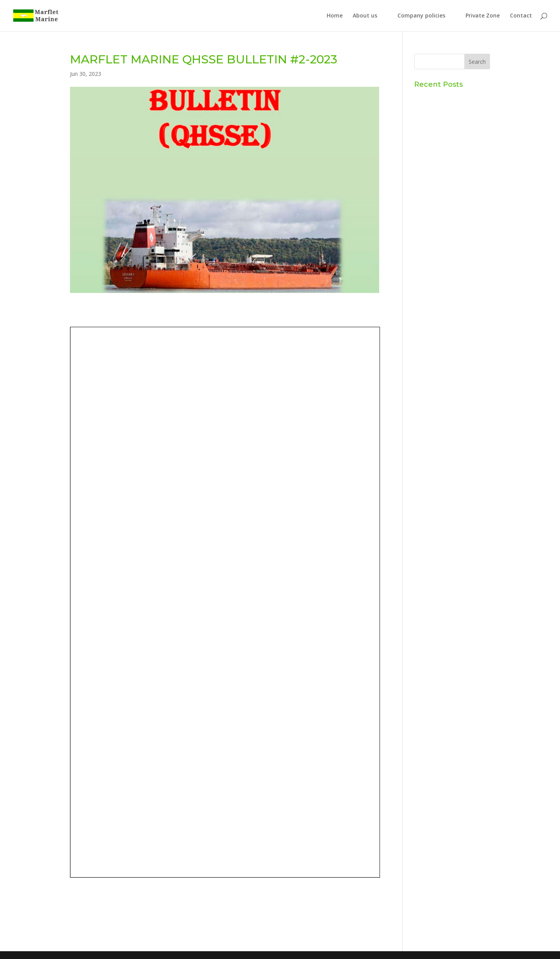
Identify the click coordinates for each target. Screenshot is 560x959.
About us (365, 16)
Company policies (421, 16)
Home (335, 16)
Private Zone (483, 16)
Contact (521, 16)
